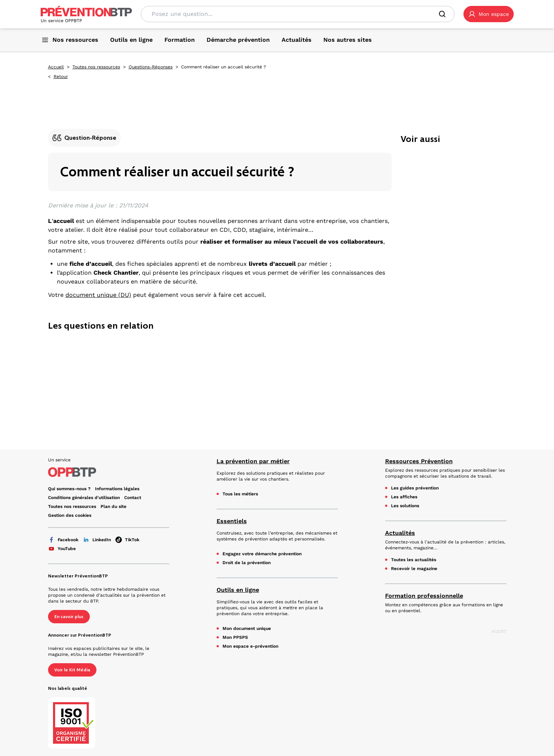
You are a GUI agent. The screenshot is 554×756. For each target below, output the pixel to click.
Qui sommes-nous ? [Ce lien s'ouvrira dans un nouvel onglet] (69, 489)
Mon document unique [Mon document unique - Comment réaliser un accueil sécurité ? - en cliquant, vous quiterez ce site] (247, 628)
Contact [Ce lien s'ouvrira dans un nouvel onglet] (133, 498)
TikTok (127, 540)
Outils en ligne (238, 590)
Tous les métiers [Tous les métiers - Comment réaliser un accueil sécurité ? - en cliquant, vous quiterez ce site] (240, 494)
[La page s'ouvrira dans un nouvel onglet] (489, 14)
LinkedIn (97, 540)
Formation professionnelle (424, 596)
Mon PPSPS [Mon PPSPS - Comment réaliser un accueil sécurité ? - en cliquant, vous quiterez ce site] (235, 637)
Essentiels (232, 521)
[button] (489, 14)
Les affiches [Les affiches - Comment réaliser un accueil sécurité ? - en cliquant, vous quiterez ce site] (404, 497)
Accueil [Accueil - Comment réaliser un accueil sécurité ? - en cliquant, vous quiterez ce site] (56, 67)
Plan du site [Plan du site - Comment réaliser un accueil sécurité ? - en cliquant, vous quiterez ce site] (113, 506)
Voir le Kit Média (72, 670)
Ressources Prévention (419, 461)
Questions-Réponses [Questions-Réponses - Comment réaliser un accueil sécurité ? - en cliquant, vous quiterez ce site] (151, 67)
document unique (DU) (98, 295)
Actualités (400, 533)
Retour (61, 77)
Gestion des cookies (70, 515)
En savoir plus (69, 617)
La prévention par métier (253, 461)
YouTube (62, 549)
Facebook (63, 540)
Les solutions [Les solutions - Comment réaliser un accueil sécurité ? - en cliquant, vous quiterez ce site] (405, 506)
